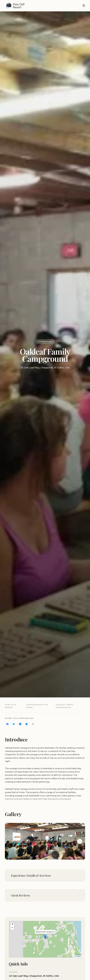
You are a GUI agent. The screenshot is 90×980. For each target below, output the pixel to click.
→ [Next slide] (80, 841)
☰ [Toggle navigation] (84, 6)
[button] (45, 937)
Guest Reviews (20, 895)
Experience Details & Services (31, 875)
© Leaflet (77, 956)
